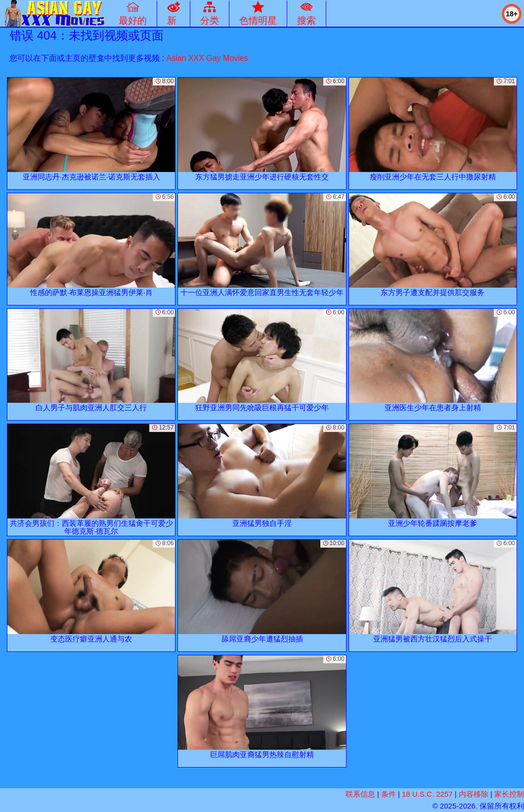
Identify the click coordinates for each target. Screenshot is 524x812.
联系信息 (360, 794)
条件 (389, 794)
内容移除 (474, 794)
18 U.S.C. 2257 (427, 794)
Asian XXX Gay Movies (207, 58)
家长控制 (509, 794)
